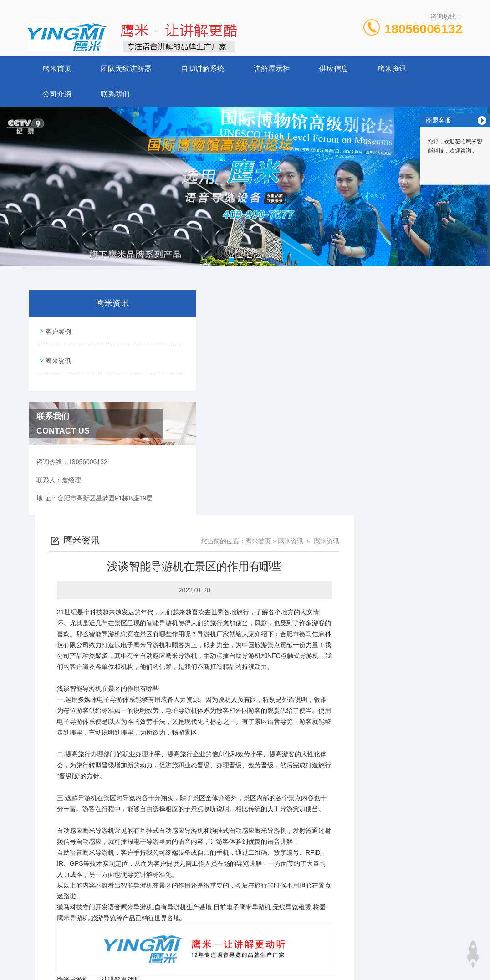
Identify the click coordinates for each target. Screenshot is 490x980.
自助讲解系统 (203, 69)
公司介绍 (57, 94)
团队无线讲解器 (126, 69)
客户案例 (57, 330)
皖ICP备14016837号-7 (309, 868)
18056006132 (423, 29)
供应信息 (334, 69)
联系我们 (115, 94)
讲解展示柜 (272, 69)
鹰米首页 (57, 69)
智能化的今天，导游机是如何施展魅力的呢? (246, 797)
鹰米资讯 (392, 69)
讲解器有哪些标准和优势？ (222, 782)
